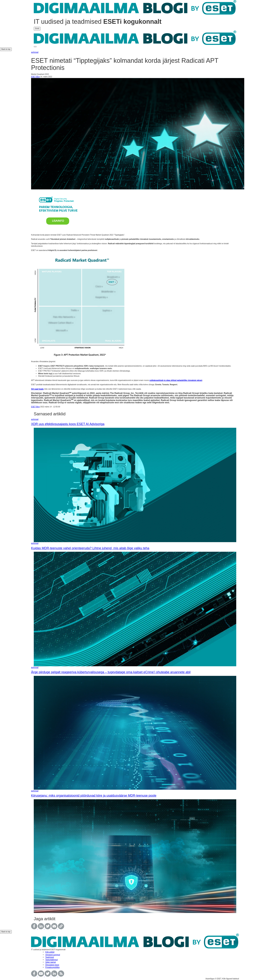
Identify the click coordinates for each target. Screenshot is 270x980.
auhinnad (35, 52)
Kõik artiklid (50, 952)
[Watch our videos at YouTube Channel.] (41, 976)
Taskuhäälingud (52, 960)
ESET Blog (35, 77)
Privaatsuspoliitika (52, 967)
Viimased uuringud (53, 955)
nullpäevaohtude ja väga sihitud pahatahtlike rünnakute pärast (176, 380)
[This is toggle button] (35, 47)
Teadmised (50, 957)
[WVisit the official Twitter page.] (48, 976)
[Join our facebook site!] (34, 976)
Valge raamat (51, 962)
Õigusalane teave (52, 965)
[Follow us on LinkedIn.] (55, 976)
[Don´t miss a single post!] (61, 976)
